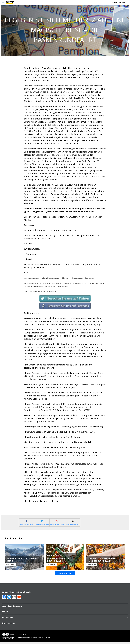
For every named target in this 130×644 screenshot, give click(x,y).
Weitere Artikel (65, 576)
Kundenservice (65, 620)
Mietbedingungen (39, 641)
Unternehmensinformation (65, 609)
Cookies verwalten (8, 641)
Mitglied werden (118, 2)
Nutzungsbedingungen (25, 641)
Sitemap (48, 641)
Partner (65, 615)
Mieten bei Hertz (65, 626)
